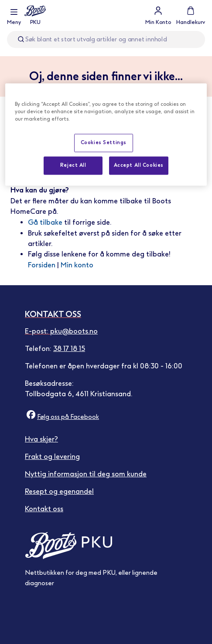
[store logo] (35, 16)
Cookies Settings (104, 142)
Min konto (77, 265)
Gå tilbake (45, 222)
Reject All (73, 165)
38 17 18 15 (69, 349)
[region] (106, 134)
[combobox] (106, 39)
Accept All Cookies (139, 165)
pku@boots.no (74, 331)
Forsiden (42, 265)
